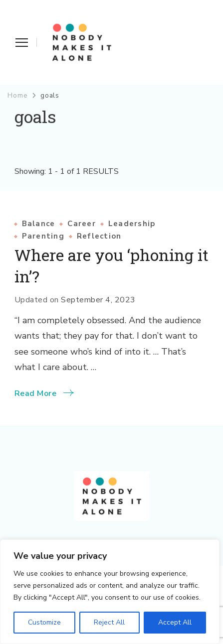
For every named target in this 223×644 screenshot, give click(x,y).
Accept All (175, 622)
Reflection (99, 236)
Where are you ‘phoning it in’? (111, 265)
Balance (39, 224)
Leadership (132, 224)
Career (82, 224)
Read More (36, 393)
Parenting (43, 236)
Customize (44, 622)
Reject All (109, 622)
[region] (110, 592)
